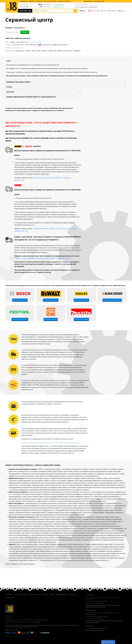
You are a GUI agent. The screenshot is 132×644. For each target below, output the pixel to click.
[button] (108, 642)
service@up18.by (18, 48)
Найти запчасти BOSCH (20, 300)
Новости (67, 1)
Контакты (39, 1)
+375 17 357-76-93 (30, 45)
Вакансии (32, 1)
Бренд (82, 11)
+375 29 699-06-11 (47, 4)
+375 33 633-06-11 (47, 7)
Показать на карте (34, 42)
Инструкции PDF (99, 1)
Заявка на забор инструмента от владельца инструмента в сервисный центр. (43, 258)
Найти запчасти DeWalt (51, 300)
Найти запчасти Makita (81, 319)
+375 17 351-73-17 (59, 4)
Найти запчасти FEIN (51, 319)
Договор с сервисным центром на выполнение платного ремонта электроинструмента (51, 443)
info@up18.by (100, 603)
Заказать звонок (58, 7)
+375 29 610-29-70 (47, 45)
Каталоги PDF (88, 1)
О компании (24, 1)
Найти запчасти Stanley (81, 300)
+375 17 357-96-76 (105, 597)
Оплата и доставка (50, 1)
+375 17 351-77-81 (18, 45)
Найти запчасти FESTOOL (20, 319)
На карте (38, 622)
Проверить (25, 32)
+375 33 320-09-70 (62, 45)
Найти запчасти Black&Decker (112, 300)
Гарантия (60, 1)
